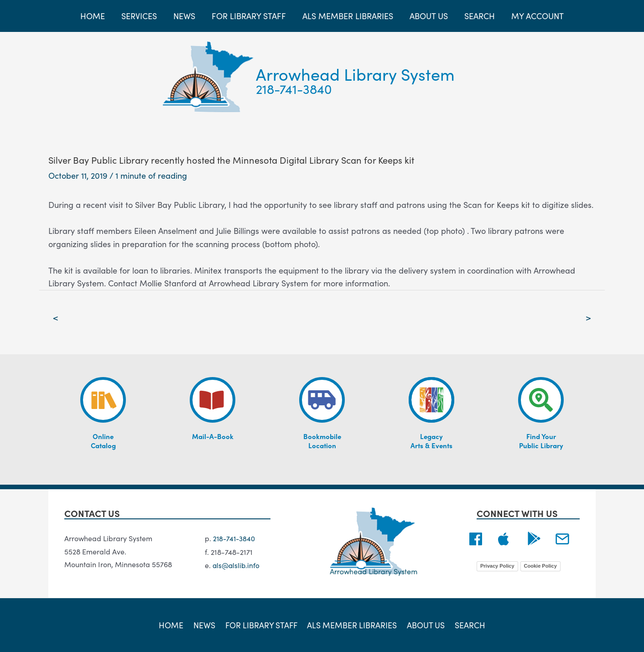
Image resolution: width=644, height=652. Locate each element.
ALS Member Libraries (352, 625)
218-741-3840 (294, 88)
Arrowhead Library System (355, 74)
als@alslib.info (237, 565)
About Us (425, 625)
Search (468, 625)
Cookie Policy (540, 566)
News (205, 625)
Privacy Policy (497, 566)
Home (174, 625)
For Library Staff (262, 625)
